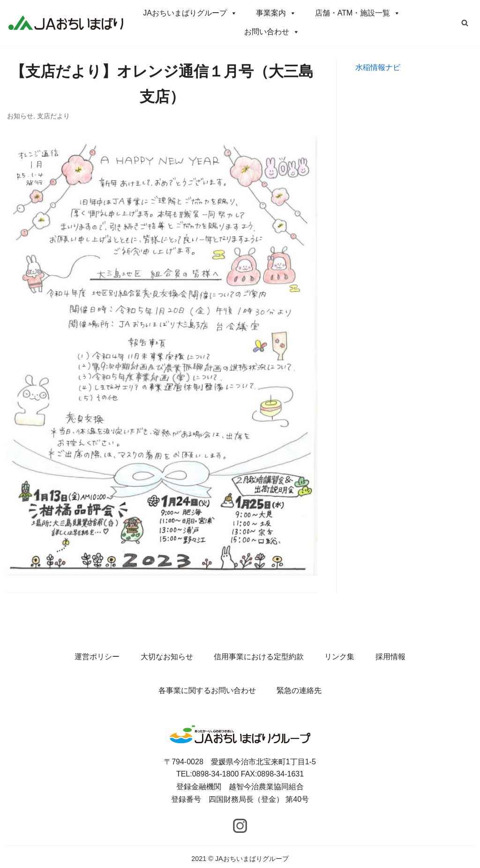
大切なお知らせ (167, 657)
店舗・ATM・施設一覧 (358, 13)
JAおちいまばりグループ (190, 13)
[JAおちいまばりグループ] (66, 22)
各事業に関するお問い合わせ (207, 690)
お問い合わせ (272, 32)
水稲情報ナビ (378, 67)
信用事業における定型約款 (259, 657)
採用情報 (390, 657)
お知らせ (20, 116)
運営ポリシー (97, 657)
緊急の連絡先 (299, 690)
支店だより (53, 116)
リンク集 (339, 657)
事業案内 (276, 13)
